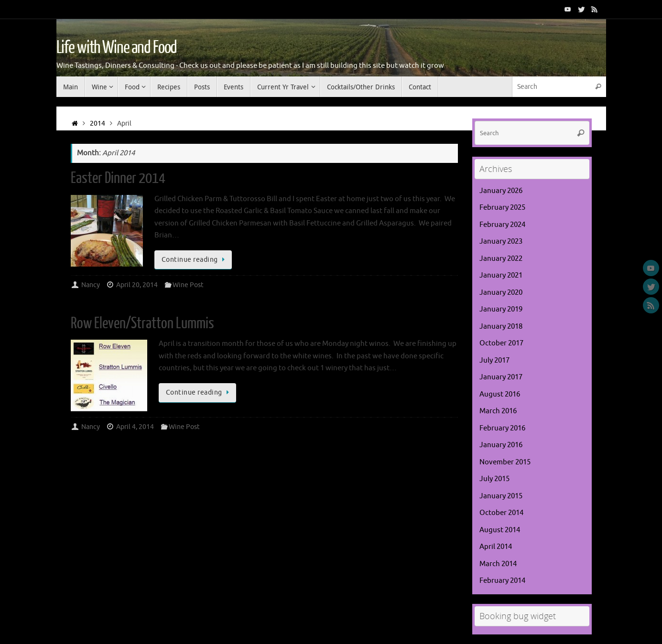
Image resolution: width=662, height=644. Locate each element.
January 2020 (501, 293)
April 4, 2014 (135, 427)
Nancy (91, 285)
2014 (98, 123)
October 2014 (501, 513)
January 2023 (501, 241)
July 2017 (494, 360)
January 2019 (501, 309)
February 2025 (502, 208)
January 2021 (501, 275)
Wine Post (188, 285)
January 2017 (501, 377)
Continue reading (195, 260)
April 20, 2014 (137, 285)
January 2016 (501, 445)
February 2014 (502, 581)
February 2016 (502, 428)
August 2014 (500, 530)
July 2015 (494, 479)
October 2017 (501, 343)
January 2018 (501, 327)
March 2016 (498, 411)
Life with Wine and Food (117, 48)
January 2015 (501, 496)
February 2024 (502, 225)
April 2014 (496, 547)
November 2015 (505, 462)
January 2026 (501, 191)
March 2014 (498, 564)
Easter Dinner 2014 (118, 178)
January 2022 (501, 259)
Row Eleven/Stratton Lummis (142, 323)
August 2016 (500, 394)
